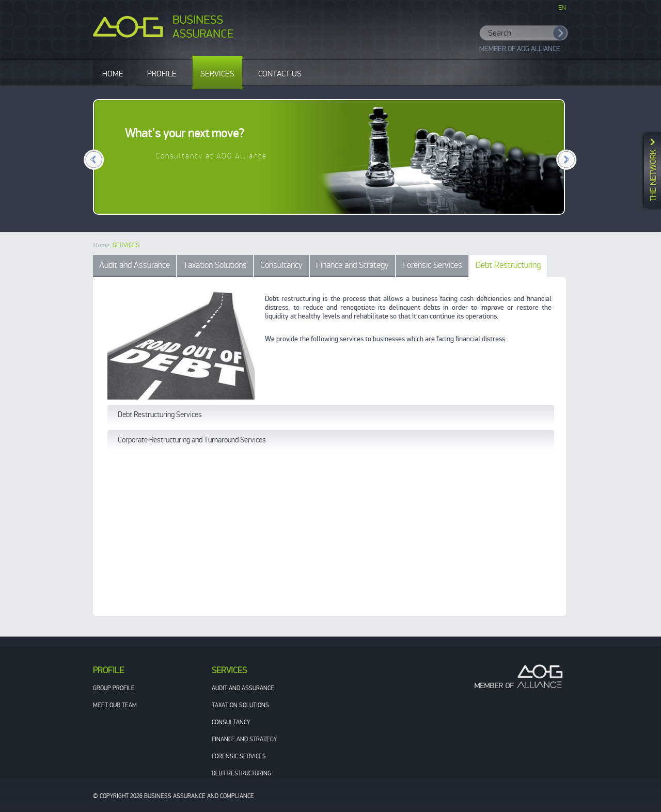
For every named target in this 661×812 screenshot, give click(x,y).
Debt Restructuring (508, 265)
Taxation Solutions (215, 265)
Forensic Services (432, 265)
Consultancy (281, 265)
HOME (113, 74)
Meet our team (115, 705)
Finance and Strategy (352, 265)
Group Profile (114, 688)
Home (101, 245)
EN (562, 8)
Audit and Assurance (135, 265)
